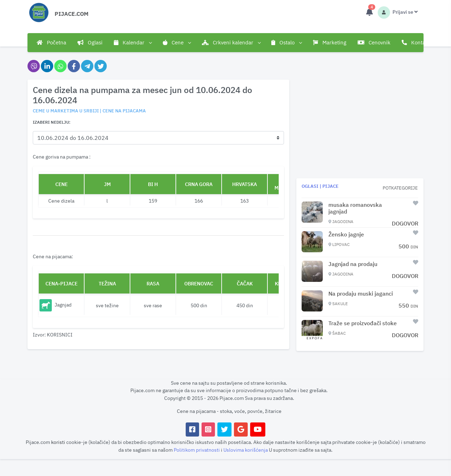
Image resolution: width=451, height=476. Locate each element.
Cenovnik (374, 42)
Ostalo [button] (286, 43)
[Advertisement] (360, 129)
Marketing (330, 42)
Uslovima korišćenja (246, 450)
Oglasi (90, 42)
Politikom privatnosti (197, 450)
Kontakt (416, 42)
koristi (58, 442)
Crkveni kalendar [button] (231, 43)
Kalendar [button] (133, 43)
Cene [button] (177, 43)
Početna (51, 42)
